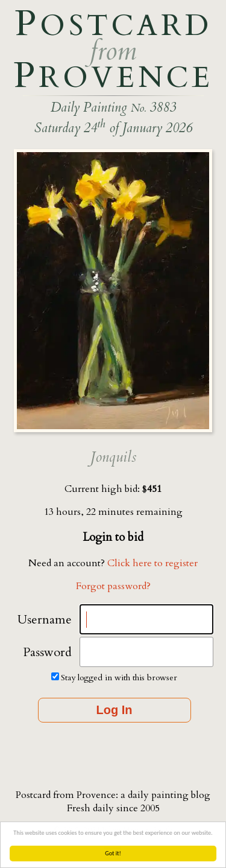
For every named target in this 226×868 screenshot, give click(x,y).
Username (45, 620)
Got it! (113, 853)
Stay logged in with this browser (119, 678)
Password (47, 652)
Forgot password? (113, 586)
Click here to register (152, 563)
